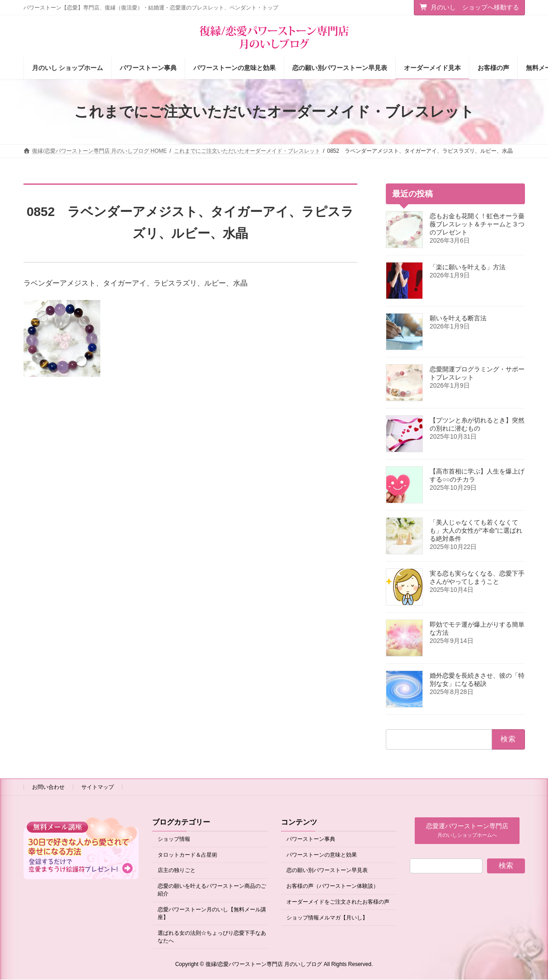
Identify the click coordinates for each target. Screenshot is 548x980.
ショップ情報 (174, 839)
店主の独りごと (177, 871)
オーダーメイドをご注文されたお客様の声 (338, 902)
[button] (467, 831)
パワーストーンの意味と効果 (322, 855)
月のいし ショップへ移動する (469, 7)
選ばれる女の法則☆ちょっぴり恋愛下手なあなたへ (212, 937)
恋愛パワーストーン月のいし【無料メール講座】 (212, 913)
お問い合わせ (48, 787)
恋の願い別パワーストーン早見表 (327, 871)
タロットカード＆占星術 (187, 855)
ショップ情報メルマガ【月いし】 (327, 918)
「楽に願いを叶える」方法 (468, 267)
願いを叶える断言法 (458, 318)
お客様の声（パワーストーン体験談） (333, 886)
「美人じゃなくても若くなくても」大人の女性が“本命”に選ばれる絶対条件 (476, 530)
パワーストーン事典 (311, 839)
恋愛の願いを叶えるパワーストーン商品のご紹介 (212, 890)
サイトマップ (98, 787)
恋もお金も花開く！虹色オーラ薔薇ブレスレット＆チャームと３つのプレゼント (477, 224)
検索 (506, 865)
